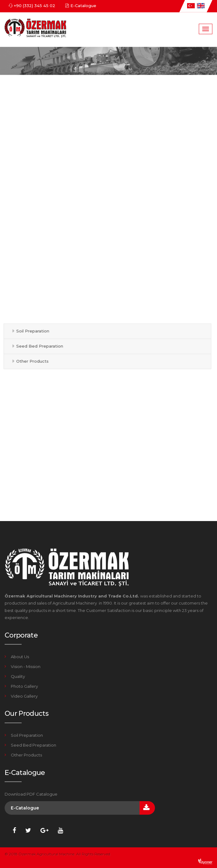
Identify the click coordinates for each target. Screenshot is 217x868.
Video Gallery (24, 696)
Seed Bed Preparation (38, 346)
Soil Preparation (31, 331)
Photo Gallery (24, 686)
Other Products (31, 361)
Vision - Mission (26, 666)
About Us (20, 657)
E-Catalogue (83, 6)
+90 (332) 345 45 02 (35, 6)
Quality (18, 676)
